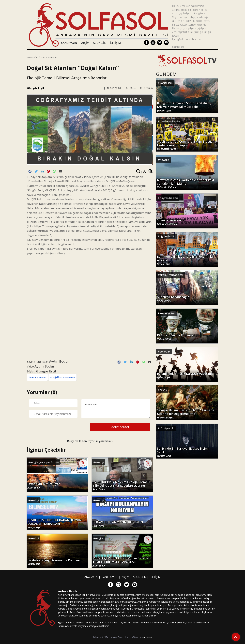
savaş (163, 390)
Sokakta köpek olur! (171, 222)
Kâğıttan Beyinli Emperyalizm (178, 337)
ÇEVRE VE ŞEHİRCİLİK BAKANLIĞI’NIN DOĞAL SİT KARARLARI (55, 524)
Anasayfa (32, 57)
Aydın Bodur (59, 361)
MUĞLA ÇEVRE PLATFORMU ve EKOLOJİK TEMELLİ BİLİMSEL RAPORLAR (122, 562)
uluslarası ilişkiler (170, 121)
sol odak (165, 352)
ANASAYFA (91, 577)
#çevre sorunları (37, 377)
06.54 (131, 88)
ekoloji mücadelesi (171, 275)
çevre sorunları (49, 57)
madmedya (147, 637)
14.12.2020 (114, 88)
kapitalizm (166, 83)
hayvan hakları (169, 198)
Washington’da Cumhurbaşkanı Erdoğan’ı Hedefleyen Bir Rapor (186, 145)
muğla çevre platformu (45, 462)
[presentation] (54, 427)
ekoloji (100, 462)
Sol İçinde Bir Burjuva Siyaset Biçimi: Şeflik (183, 452)
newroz (164, 160)
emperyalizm (168, 313)
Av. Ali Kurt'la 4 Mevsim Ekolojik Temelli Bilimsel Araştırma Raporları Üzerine (121, 486)
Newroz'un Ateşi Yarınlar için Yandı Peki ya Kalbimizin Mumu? (185, 183)
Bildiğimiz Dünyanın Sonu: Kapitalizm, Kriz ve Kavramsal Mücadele (184, 107)
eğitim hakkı (167, 236)
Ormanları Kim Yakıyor (44, 486)
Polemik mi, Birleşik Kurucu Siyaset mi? (185, 375)
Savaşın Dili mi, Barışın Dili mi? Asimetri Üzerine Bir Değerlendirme (185, 414)
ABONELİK (99, 43)
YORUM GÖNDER (120, 427)
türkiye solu (167, 428)
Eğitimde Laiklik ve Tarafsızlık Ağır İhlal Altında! (185, 260)
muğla (99, 538)
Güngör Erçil (35, 88)
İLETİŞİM (115, 43)
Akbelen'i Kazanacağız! (173, 299)
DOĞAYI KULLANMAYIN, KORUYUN (118, 524)
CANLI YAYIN (69, 43)
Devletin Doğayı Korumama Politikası (54, 562)
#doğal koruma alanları (62, 377)
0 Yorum (146, 88)
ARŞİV (85, 43)
